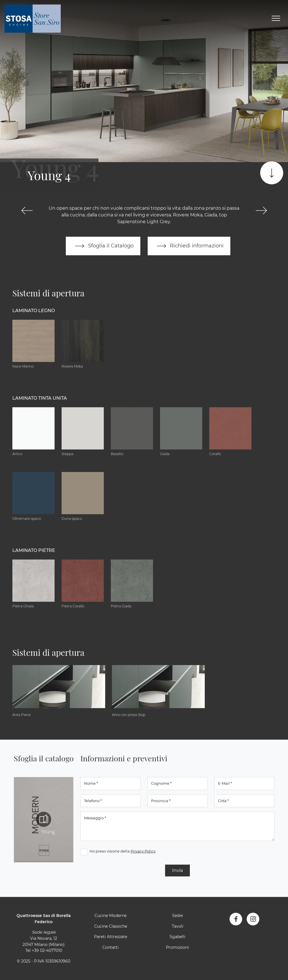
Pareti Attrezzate (111, 937)
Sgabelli (177, 937)
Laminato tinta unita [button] (40, 398)
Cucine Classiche (111, 926)
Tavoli (178, 926)
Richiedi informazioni (189, 246)
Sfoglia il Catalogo (103, 246)
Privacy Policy (143, 851)
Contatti (111, 947)
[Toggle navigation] (276, 19)
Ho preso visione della (122, 851)
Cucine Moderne (111, 916)
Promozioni (177, 947)
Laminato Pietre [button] (34, 550)
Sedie (177, 916)
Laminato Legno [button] (34, 311)
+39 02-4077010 (47, 950)
